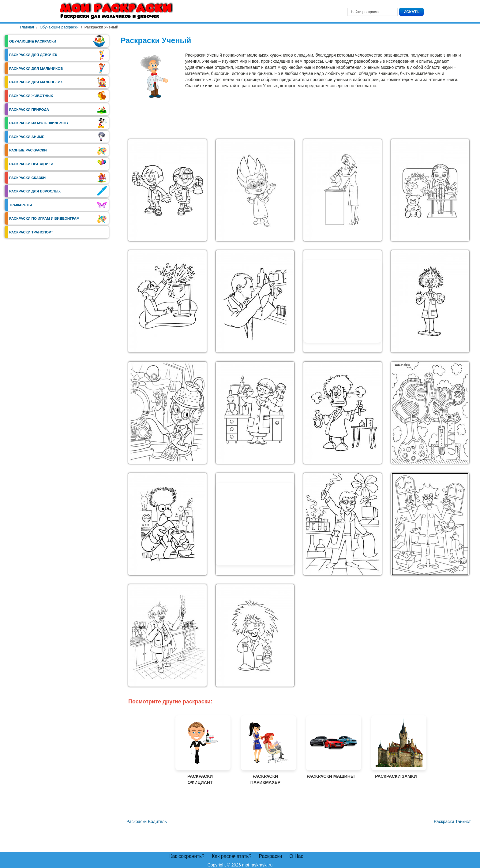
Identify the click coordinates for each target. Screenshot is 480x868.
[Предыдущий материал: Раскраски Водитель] (146, 822)
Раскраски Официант (200, 750)
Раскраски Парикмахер (265, 750)
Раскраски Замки (396, 747)
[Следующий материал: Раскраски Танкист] (452, 822)
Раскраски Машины (331, 747)
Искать (411, 12)
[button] (167, 190)
